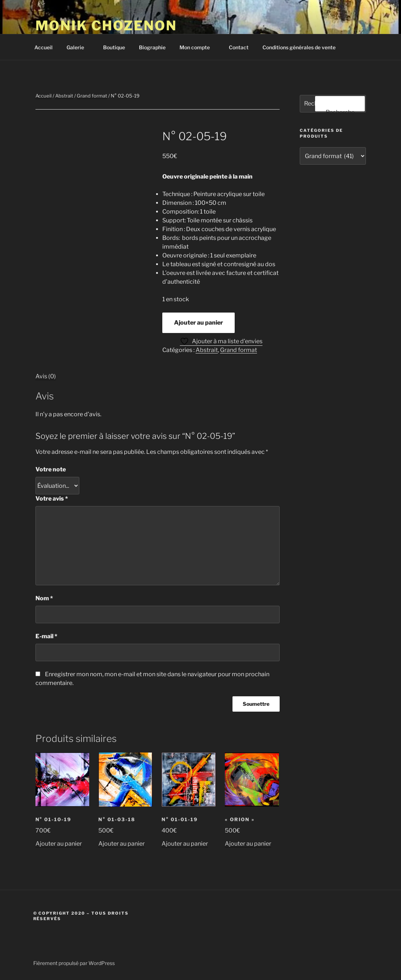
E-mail (46, 636)
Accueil (43, 47)
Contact (239, 47)
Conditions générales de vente (299, 47)
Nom (44, 598)
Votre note (51, 469)
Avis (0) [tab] (46, 376)
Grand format (92, 96)
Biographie (152, 47)
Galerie (79, 47)
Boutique (114, 47)
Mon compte (198, 47)
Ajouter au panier (198, 323)
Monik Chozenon (106, 26)
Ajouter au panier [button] (59, 844)
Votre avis (52, 499)
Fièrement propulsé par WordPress (74, 963)
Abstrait (64, 96)
